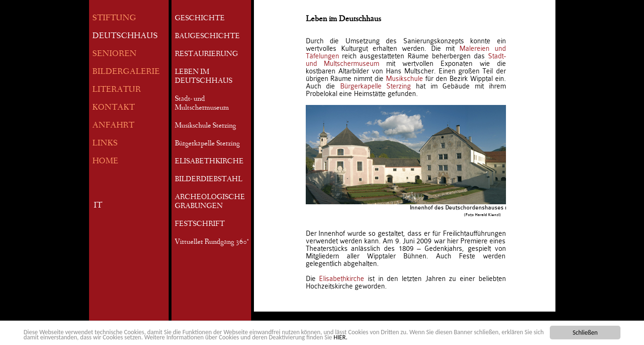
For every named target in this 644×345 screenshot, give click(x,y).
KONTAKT (114, 108)
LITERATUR (117, 90)
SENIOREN (114, 54)
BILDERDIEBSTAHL (208, 180)
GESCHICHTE (200, 19)
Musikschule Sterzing (205, 126)
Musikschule (404, 79)
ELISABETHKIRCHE (209, 162)
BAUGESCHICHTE (207, 37)
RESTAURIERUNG (206, 55)
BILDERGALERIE (126, 72)
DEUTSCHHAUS (125, 36)
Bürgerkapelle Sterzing (207, 144)
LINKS (105, 144)
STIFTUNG (114, 19)
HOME (105, 162)
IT (98, 206)
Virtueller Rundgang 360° (212, 242)
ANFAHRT (113, 126)
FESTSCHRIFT (200, 225)
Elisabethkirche (342, 279)
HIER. (340, 338)
